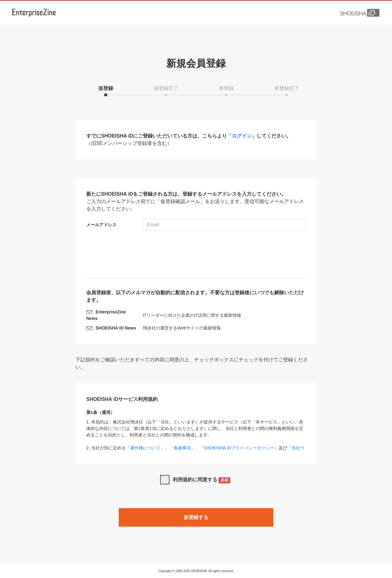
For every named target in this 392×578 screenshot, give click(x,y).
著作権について (145, 448)
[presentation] (196, 255)
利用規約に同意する (202, 480)
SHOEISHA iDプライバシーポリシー (239, 448)
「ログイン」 (242, 136)
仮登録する (196, 517)
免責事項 (182, 448)
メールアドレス (101, 225)
